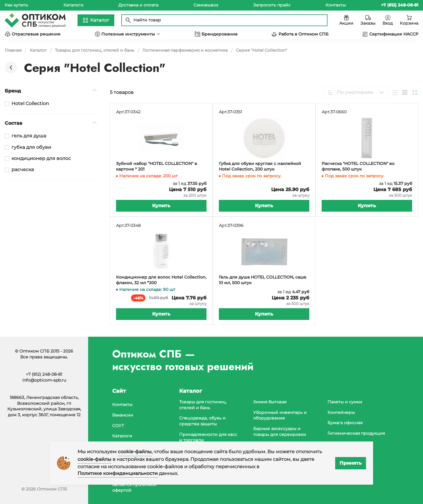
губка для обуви (31, 147)
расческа (23, 170)
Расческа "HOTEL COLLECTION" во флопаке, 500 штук (358, 166)
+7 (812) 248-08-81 (44, 374)
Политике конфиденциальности (118, 473)
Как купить (16, 5)
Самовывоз (206, 5)
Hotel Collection (30, 103)
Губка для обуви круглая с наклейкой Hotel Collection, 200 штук (260, 166)
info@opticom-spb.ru (44, 380)
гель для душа (29, 136)
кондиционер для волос (41, 158)
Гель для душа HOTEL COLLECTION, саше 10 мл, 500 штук (263, 280)
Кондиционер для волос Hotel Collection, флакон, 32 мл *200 (161, 280)
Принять (351, 463)
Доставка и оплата (138, 5)
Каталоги (73, 5)
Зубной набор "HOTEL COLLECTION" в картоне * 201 (157, 166)
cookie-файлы (135, 452)
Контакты (336, 5)
